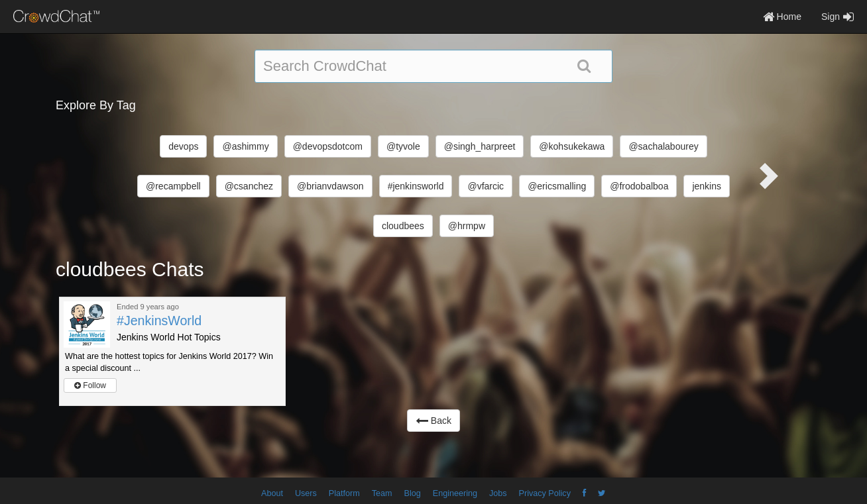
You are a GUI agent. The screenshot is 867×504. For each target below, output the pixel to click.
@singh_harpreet (480, 146)
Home (782, 17)
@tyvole (403, 146)
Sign (838, 17)
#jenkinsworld (416, 186)
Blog (413, 493)
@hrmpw (467, 226)
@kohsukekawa (572, 146)
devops (183, 146)
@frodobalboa (639, 186)
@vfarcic (486, 186)
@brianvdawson (330, 186)
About (272, 493)
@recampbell (173, 186)
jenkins (707, 186)
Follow (90, 385)
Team (382, 493)
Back (433, 421)
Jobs (498, 493)
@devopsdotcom (328, 146)
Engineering (455, 493)
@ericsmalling (557, 186)
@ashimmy (245, 146)
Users (306, 493)
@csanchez (249, 186)
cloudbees (403, 226)
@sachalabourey (663, 146)
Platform (344, 493)
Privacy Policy (545, 493)
